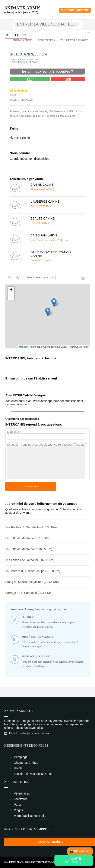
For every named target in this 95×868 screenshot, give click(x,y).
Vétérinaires (22, 793)
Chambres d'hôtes (26, 763)
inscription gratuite (50, 842)
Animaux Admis (22, 8)
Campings (21, 757)
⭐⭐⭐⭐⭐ (19, 91)
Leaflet (24, 347)
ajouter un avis (23, 100)
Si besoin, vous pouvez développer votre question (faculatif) (47, 445)
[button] (48, 312)
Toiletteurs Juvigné (74, 40)
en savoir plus (34, 728)
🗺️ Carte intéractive (74, 860)
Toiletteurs (46, 40)
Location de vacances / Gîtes (33, 774)
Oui (30, 79)
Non (68, 79)
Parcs (18, 805)
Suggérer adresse (75, 10)
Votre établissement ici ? (30, 816)
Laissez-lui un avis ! (18, 404)
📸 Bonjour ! (80, 851)
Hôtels (18, 768)
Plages (18, 810)
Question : (14, 432)
